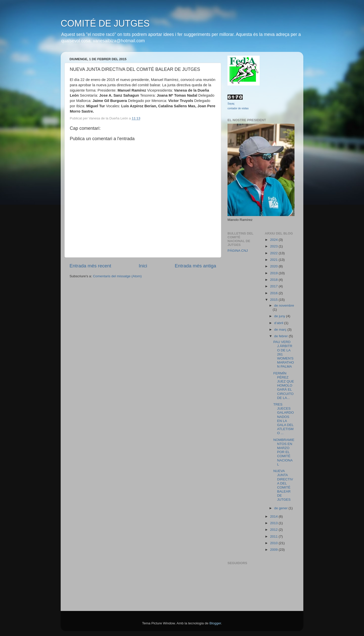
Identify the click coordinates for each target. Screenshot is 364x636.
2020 (274, 266)
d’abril (279, 323)
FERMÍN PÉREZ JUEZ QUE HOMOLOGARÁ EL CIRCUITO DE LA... (284, 386)
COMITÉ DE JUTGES (105, 23)
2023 (274, 246)
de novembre (284, 305)
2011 (274, 536)
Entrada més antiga (195, 266)
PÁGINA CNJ (238, 251)
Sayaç (231, 104)
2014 (274, 516)
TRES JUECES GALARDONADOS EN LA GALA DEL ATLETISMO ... (283, 419)
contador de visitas (238, 108)
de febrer (282, 336)
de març (281, 330)
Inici (143, 266)
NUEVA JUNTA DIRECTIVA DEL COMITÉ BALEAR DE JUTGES (283, 485)
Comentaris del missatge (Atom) (117, 276)
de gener (281, 508)
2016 (274, 293)
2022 (274, 253)
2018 (274, 280)
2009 (274, 550)
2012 (274, 530)
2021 (274, 260)
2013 (274, 523)
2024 (274, 240)
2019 (274, 273)
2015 (274, 300)
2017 (274, 286)
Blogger (215, 623)
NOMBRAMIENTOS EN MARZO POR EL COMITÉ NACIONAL (284, 452)
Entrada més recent (90, 266)
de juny (280, 316)
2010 (274, 543)
